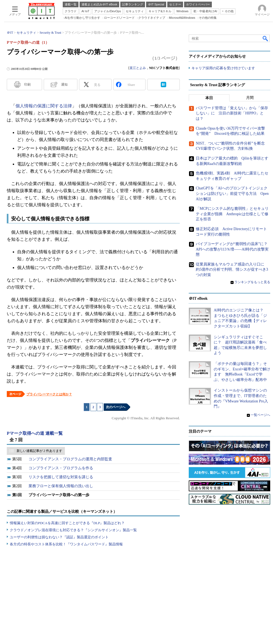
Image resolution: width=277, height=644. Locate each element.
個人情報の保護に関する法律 (44, 106)
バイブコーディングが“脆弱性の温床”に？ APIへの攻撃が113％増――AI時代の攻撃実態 (234, 249)
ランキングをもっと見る (252, 282)
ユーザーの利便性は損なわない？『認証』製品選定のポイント (59, 537)
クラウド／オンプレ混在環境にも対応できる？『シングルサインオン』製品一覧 (73, 530)
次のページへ (116, 407)
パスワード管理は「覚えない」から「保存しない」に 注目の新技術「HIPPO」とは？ (232, 113)
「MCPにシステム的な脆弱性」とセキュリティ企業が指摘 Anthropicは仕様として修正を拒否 (232, 214)
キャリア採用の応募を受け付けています (223, 68)
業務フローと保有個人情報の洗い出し (61, 486)
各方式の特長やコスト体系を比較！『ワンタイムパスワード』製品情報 (66, 544)
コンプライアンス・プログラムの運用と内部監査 (70, 459)
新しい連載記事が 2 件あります (39, 451)
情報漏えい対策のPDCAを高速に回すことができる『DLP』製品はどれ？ (67, 523)
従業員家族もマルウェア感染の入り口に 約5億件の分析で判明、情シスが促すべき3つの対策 (232, 270)
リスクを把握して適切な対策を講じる (61, 477)
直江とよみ (138, 68)
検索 (266, 38)
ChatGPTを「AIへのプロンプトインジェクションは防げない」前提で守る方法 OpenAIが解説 (232, 193)
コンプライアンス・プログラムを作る (61, 468)
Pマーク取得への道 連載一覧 (35, 433)
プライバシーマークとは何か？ (49, 394)
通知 (64, 85)
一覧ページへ (260, 415)
